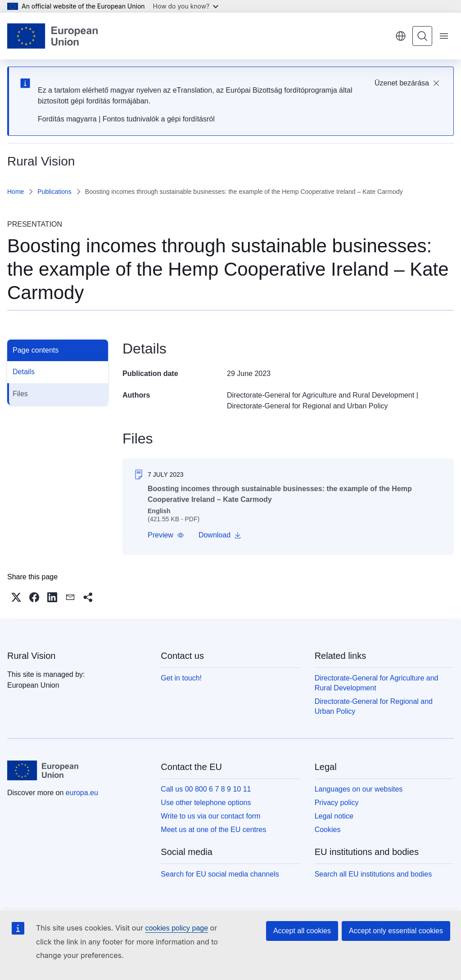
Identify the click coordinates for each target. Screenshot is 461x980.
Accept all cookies (302, 931)
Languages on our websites (359, 789)
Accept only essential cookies (396, 931)
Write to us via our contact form (210, 816)
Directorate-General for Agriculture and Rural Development (321, 395)
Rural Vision (31, 656)
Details (24, 372)
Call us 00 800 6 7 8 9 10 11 (206, 789)
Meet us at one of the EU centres (213, 830)
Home (16, 192)
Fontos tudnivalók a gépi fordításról (159, 119)
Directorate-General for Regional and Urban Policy (307, 406)
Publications (54, 192)
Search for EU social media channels (220, 874)
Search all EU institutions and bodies (373, 874)
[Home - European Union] (52, 36)
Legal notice (334, 816)
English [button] (401, 36)
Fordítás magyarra (67, 119)
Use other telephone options (206, 803)
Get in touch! (181, 678)
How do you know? (186, 6)
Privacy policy (337, 803)
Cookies (328, 830)
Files (20, 394)
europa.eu (82, 793)
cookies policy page (176, 928)
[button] (166, 535)
